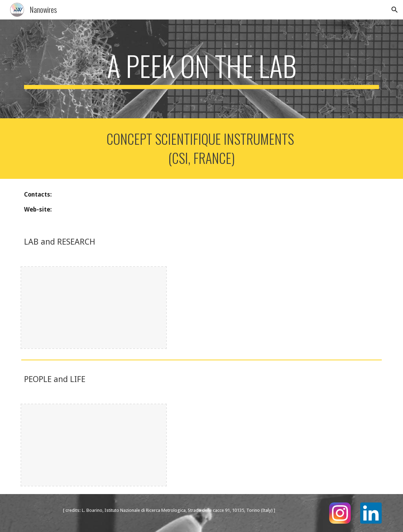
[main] (201, 69)
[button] (395, 10)
